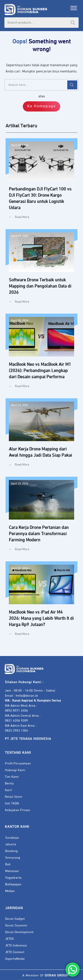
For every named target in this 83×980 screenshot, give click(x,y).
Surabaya (12, 838)
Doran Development (19, 932)
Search (73, 23)
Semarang (13, 858)
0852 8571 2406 (16, 711)
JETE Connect (15, 952)
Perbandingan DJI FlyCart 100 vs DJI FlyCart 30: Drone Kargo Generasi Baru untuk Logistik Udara (41, 182)
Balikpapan (13, 884)
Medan (10, 891)
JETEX (9, 939)
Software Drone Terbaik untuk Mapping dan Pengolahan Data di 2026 (41, 270)
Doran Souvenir (16, 925)
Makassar (12, 871)
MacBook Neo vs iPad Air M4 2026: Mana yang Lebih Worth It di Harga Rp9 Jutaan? (41, 602)
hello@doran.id (27, 696)
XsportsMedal (15, 959)
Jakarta (11, 844)
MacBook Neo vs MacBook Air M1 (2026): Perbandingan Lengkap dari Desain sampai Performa (41, 354)
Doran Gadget (15, 919)
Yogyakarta (13, 878)
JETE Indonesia (16, 945)
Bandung (11, 851)
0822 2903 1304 (16, 731)
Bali (8, 864)
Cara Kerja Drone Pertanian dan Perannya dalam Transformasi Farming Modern (41, 517)
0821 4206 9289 (16, 721)
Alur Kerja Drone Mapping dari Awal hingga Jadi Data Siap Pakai (41, 436)
